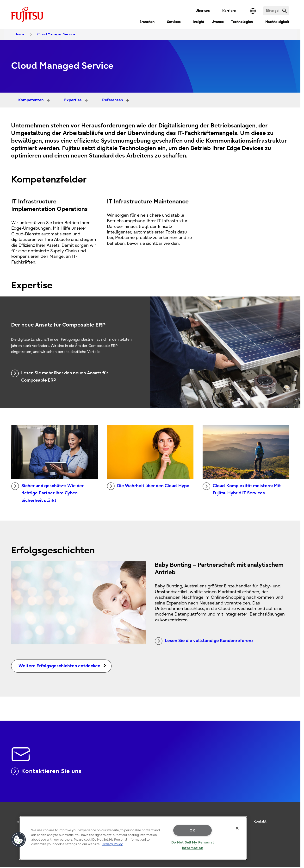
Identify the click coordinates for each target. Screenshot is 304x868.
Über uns (203, 11)
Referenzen (113, 100)
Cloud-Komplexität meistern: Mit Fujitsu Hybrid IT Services (242, 489)
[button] (19, 840)
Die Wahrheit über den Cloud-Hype (148, 486)
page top (293, 808)
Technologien (242, 22)
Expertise (73, 100)
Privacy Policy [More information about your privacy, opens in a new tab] (112, 844)
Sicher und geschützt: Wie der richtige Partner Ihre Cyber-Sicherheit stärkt (47, 493)
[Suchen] (276, 11)
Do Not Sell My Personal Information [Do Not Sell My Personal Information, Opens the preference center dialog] (193, 845)
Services (174, 22)
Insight (199, 22)
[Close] (237, 828)
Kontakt (260, 821)
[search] (285, 11)
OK (192, 830)
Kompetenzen (31, 100)
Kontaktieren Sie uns (46, 771)
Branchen (147, 22)
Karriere (229, 11)
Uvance (218, 22)
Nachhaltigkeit (277, 22)
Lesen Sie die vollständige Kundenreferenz (204, 641)
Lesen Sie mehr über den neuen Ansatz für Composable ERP (60, 376)
